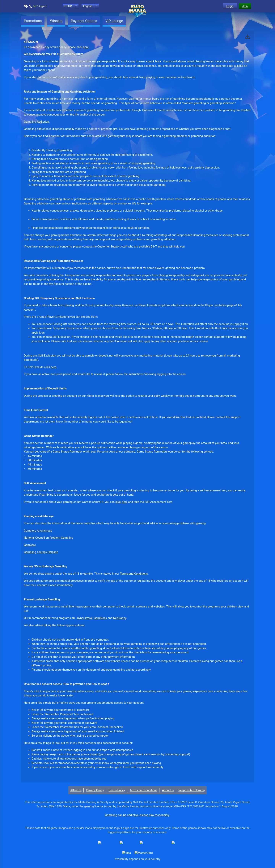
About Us (168, 790)
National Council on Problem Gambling (49, 538)
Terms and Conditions (134, 574)
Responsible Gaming (192, 790)
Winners (56, 21)
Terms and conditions (144, 790)
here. (54, 367)
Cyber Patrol (85, 618)
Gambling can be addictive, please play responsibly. (138, 815)
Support (40, 6)
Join (245, 6)
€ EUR (68, 6)
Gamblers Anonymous (38, 531)
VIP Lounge (114, 21)
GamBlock (100, 618)
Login (230, 6)
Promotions (33, 21)
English (88, 6)
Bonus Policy (117, 790)
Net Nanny (120, 618)
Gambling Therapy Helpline (41, 552)
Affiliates (76, 790)
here (86, 47)
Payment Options (84, 21)
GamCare (30, 545)
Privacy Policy (95, 790)
